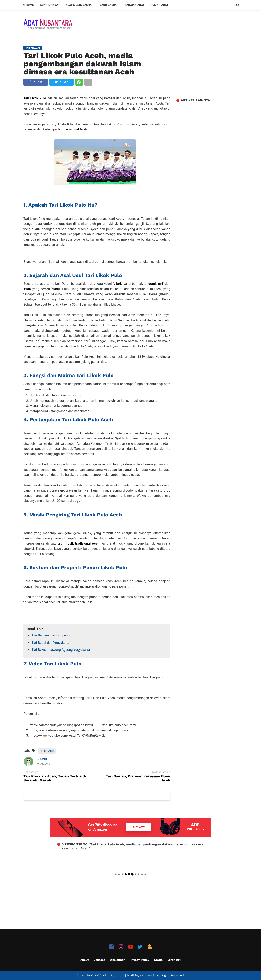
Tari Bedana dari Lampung (51, 635)
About (85, 960)
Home (28, 5)
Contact (99, 960)
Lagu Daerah (109, 5)
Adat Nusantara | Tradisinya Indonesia (129, 975)
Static (158, 960)
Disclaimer (117, 960)
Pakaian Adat (135, 5)
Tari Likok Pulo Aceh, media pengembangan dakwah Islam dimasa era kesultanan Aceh (82, 64)
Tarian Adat (47, 751)
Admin (44, 759)
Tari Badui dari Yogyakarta (51, 643)
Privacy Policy (139, 960)
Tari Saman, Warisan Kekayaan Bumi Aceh (138, 778)
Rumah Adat (159, 5)
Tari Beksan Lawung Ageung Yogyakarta (61, 650)
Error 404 (174, 960)
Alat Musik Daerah (80, 5)
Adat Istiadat (50, 5)
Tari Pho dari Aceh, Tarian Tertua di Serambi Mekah (55, 778)
